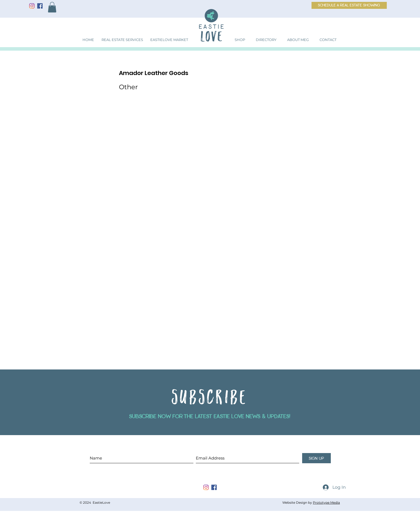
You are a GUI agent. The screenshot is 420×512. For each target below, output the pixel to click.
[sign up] (316, 458)
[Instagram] (32, 6)
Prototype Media (326, 502)
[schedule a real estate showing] (349, 5)
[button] (52, 7)
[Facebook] (40, 6)
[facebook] (214, 487)
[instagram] (206, 487)
